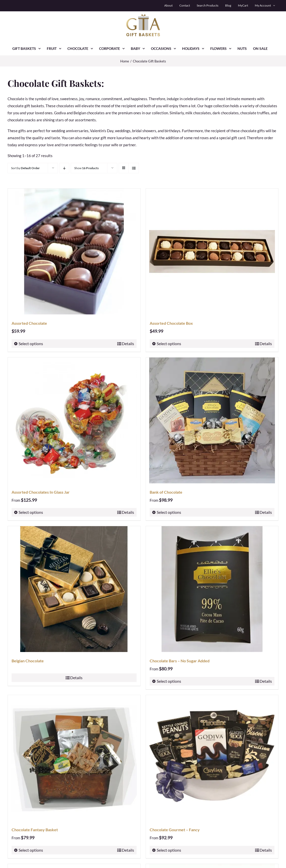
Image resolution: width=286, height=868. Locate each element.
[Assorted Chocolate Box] (212, 251)
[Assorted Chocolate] (74, 251)
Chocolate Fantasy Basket (35, 830)
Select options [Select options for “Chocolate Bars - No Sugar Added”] (169, 681)
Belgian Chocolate (28, 661)
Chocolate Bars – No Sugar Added (180, 661)
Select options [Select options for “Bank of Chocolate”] (169, 512)
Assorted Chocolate (29, 323)
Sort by (25, 168)
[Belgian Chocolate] (74, 589)
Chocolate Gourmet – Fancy (175, 830)
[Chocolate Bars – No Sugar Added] (212, 589)
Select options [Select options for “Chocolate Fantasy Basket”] (31, 850)
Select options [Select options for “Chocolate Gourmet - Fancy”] (169, 850)
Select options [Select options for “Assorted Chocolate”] (31, 343)
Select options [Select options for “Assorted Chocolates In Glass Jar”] (31, 512)
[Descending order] (64, 168)
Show (86, 168)
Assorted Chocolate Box (171, 323)
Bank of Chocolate (166, 492)
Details (128, 343)
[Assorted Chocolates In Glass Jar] (74, 420)
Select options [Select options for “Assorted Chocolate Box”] (169, 343)
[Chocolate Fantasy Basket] (74, 758)
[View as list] (134, 168)
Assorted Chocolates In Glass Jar (41, 492)
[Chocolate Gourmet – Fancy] (212, 758)
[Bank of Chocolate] (212, 420)
